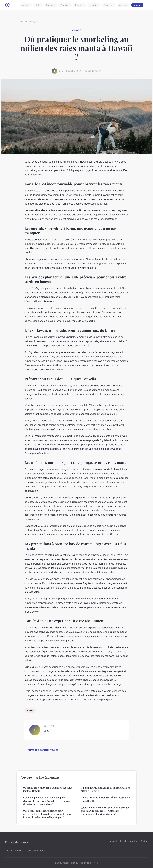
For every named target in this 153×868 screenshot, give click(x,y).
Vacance (123, 5)
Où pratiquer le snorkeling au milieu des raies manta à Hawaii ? (48, 789)
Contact (144, 841)
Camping (65, 5)
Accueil (26, 5)
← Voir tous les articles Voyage (41, 750)
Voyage (137, 5)
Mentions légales (129, 841)
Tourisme (109, 5)
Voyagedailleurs (16, 842)
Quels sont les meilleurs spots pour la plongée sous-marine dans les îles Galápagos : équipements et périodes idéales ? (105, 811)
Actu (38, 5)
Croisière (79, 5)
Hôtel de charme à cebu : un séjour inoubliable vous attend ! (105, 799)
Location (94, 5)
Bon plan (50, 5)
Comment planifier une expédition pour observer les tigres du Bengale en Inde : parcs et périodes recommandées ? (47, 801)
